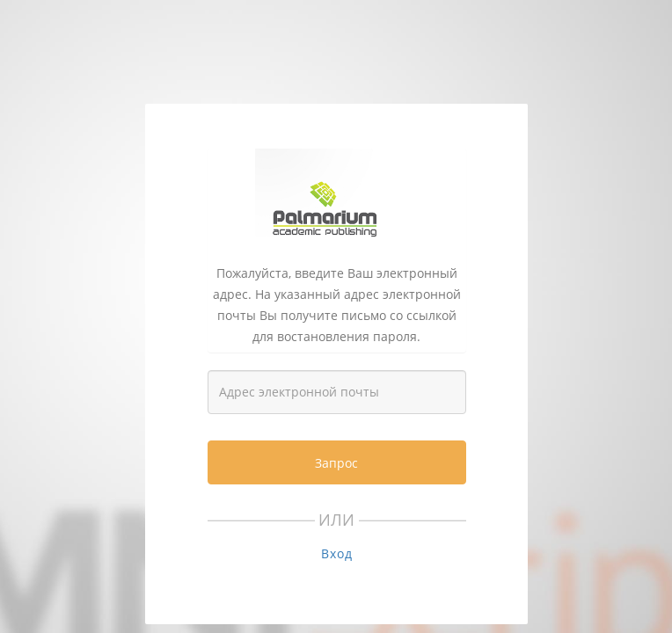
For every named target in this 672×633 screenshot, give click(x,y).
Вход (337, 553)
